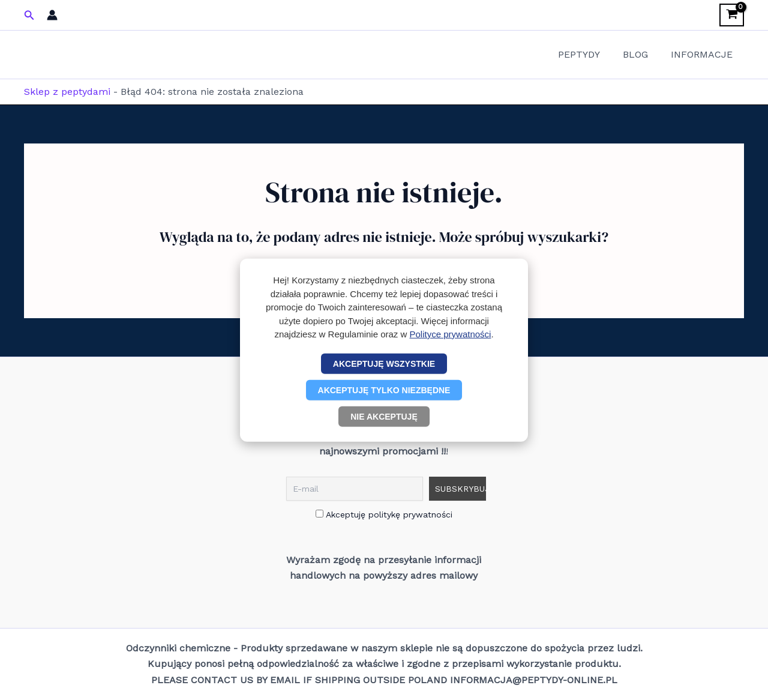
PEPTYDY (588, 54)
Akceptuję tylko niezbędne (384, 390)
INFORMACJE (703, 54)
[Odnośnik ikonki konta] (52, 15)
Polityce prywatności (451, 334)
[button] (29, 15)
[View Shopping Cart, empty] (732, 15)
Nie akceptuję (384, 416)
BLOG (641, 54)
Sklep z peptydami (67, 92)
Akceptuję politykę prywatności (384, 514)
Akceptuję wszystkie (384, 363)
